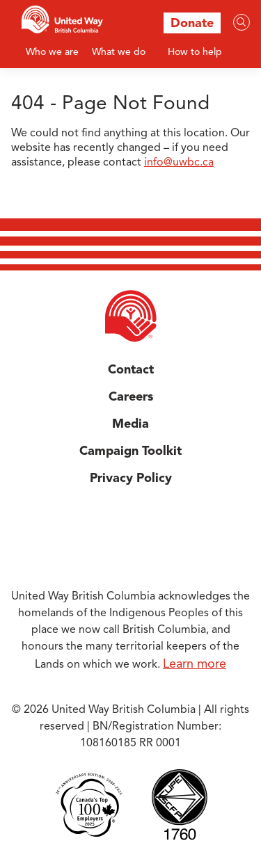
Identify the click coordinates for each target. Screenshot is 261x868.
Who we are (52, 52)
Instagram (155, 533)
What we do (119, 52)
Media (130, 424)
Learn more (195, 664)
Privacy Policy (131, 479)
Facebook (107, 533)
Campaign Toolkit (130, 451)
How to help (195, 52)
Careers (131, 397)
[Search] (242, 22)
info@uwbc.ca (179, 163)
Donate (192, 24)
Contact (131, 370)
